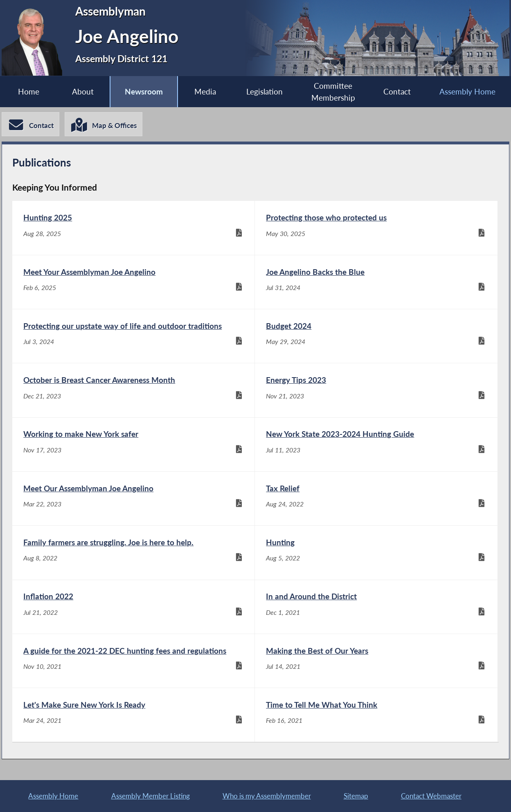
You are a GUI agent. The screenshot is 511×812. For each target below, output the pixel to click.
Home (29, 91)
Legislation (265, 91)
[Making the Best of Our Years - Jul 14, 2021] (376, 661)
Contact (397, 91)
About (83, 91)
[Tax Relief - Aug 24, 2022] (376, 498)
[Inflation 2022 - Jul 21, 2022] (133, 607)
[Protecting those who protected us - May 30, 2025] (376, 228)
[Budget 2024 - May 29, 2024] (376, 336)
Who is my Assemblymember (267, 796)
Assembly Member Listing (151, 796)
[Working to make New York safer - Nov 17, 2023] (133, 444)
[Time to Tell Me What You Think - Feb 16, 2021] (376, 715)
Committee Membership (333, 92)
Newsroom (144, 91)
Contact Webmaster (431, 796)
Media (205, 91)
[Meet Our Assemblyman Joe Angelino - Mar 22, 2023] (133, 498)
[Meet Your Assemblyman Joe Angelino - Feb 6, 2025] (133, 282)
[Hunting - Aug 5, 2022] (376, 552)
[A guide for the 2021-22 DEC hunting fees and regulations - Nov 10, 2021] (133, 661)
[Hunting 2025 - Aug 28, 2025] (133, 228)
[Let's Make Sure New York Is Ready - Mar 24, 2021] (133, 715)
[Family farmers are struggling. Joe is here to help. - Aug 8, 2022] (133, 552)
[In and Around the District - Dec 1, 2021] (376, 607)
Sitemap (356, 796)
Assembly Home (467, 91)
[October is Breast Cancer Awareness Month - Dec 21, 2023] (133, 390)
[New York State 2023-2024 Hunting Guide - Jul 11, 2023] (376, 444)
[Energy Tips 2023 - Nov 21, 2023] (376, 390)
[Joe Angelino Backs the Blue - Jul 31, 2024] (376, 282)
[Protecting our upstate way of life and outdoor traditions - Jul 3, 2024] (133, 336)
